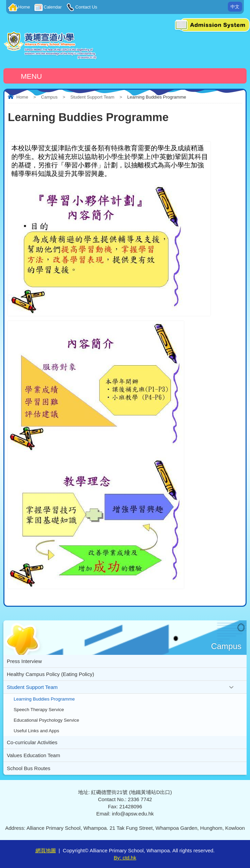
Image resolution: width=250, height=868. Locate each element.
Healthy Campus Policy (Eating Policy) (50, 674)
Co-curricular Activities (32, 742)
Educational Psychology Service (46, 720)
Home (24, 7)
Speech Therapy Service (39, 710)
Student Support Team (92, 97)
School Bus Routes (29, 768)
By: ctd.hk (125, 858)
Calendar (53, 7)
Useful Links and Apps (36, 731)
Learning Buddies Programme (44, 699)
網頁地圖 (46, 850)
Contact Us (86, 7)
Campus (49, 97)
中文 (235, 7)
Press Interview (24, 661)
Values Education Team (33, 755)
